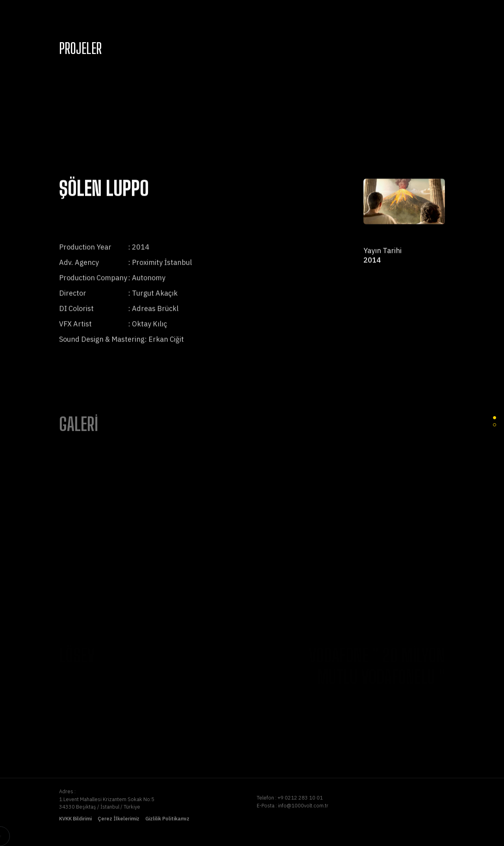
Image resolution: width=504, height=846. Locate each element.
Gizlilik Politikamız (167, 819)
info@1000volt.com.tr (303, 806)
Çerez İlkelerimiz (119, 819)
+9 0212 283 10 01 (300, 798)
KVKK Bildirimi (75, 819)
